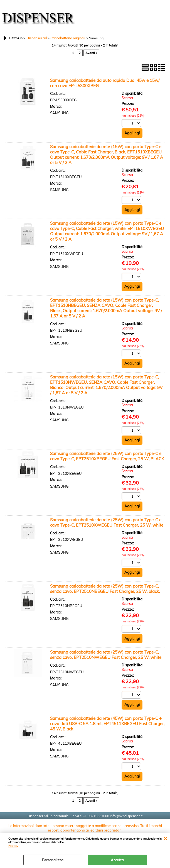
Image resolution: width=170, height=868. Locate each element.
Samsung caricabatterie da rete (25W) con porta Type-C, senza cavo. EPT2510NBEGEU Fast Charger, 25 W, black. (105, 589)
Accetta (117, 860)
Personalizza (53, 860)
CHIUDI (165, 838)
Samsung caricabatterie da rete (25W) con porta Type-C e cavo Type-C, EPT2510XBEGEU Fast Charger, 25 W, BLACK (107, 456)
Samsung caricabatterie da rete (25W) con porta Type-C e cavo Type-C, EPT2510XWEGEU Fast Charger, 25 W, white (107, 522)
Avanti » (91, 53)
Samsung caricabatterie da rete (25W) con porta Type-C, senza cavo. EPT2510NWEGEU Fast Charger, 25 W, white (106, 655)
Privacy (13, 846)
